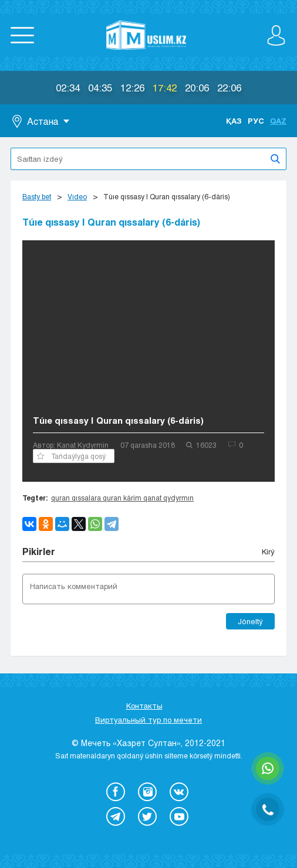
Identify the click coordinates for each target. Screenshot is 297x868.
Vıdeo (77, 196)
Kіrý (268, 552)
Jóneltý (250, 621)
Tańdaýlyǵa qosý (71, 456)
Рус (256, 121)
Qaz (278, 121)
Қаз (234, 121)
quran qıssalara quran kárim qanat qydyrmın (122, 498)
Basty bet (37, 196)
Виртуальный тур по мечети (148, 720)
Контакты (144, 706)
